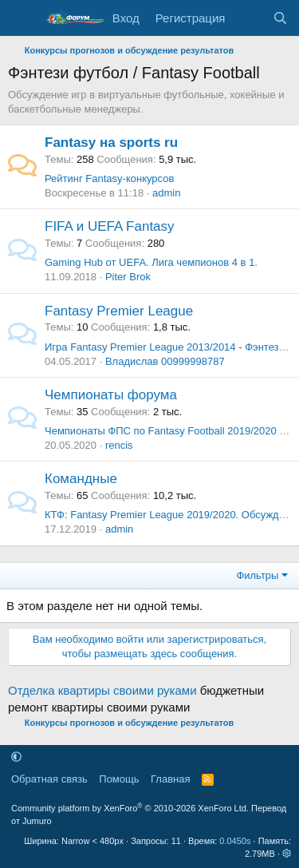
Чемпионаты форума (111, 395)
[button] (16, 757)
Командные (81, 479)
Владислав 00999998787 (165, 361)
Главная (170, 779)
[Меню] (22, 18)
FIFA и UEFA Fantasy (110, 226)
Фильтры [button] (257, 575)
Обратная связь (49, 779)
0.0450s (235, 841)
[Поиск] (280, 18)
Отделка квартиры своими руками (102, 690)
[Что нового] (248, 18)
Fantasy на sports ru (111, 143)
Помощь (119, 779)
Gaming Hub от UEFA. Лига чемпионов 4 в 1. (151, 262)
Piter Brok (128, 277)
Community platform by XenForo (130, 808)
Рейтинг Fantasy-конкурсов (109, 178)
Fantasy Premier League (119, 311)
